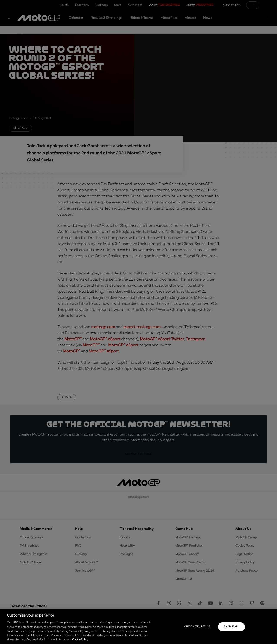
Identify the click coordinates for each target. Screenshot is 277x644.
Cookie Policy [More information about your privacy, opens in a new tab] (80, 640)
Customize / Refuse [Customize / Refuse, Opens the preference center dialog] (197, 627)
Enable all (231, 627)
